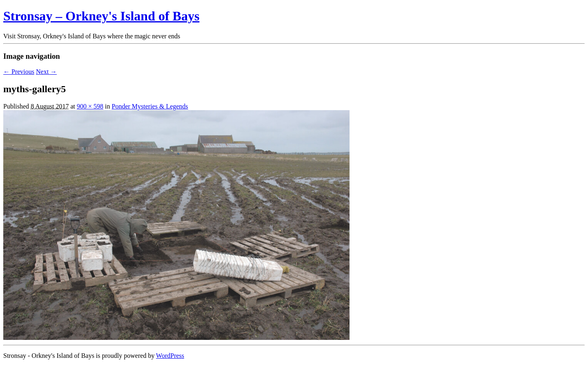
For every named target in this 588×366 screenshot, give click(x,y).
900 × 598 (90, 106)
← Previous (19, 72)
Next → (46, 72)
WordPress (170, 356)
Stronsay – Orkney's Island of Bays (101, 16)
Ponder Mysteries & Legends (150, 106)
